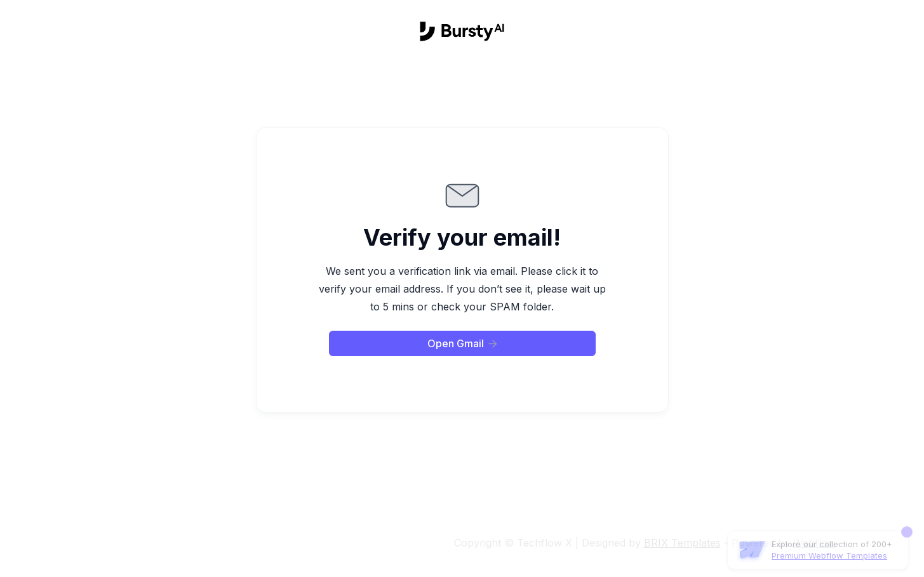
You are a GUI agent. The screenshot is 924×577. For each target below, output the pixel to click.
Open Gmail (462, 343)
